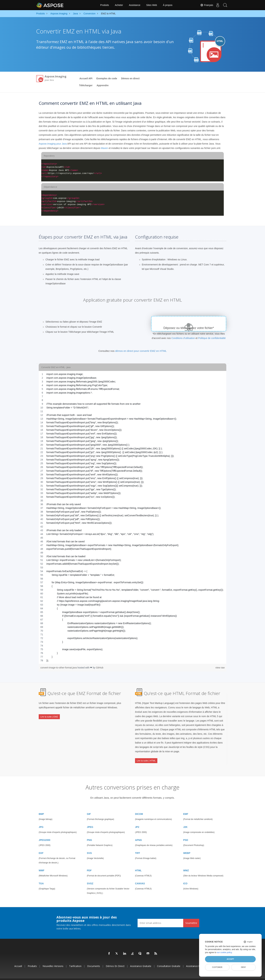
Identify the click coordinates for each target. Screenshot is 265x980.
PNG (89, 833)
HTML (138, 863)
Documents (94, 959)
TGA (41, 876)
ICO (185, 876)
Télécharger (86, 85)
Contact (177, 976)
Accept (230, 959)
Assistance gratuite (141, 959)
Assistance (135, 5)
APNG (138, 833)
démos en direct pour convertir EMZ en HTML (141, 351)
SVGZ (90, 876)
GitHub (100, 668)
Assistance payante (197, 959)
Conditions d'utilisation (183, 338)
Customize (217, 967)
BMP (41, 807)
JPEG (90, 820)
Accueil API (86, 78)
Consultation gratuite (169, 959)
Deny (243, 967)
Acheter (119, 5)
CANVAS (140, 876)
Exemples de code (107, 78)
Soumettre (191, 916)
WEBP (187, 846)
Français (205, 5)
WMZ (186, 863)
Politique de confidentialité (212, 338)
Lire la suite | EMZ (49, 714)
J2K (185, 820)
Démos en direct (130, 78)
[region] (132, 517)
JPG (41, 820)
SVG (89, 846)
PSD (186, 833)
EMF (186, 807)
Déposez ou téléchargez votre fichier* (189, 328)
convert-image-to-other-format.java (59, 668)
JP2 (137, 820)
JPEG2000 (45, 833)
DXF (41, 846)
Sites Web (152, 5)
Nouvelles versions (53, 959)
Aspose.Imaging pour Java (53, 144)
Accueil (18, 959)
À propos (168, 5)
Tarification (75, 959)
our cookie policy (224, 952)
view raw (220, 668)
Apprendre (103, 85)
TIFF (138, 846)
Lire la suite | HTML (146, 758)
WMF (41, 863)
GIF (89, 807)
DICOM (139, 807)
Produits (105, 5)
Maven (104, 148)
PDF (89, 863)
